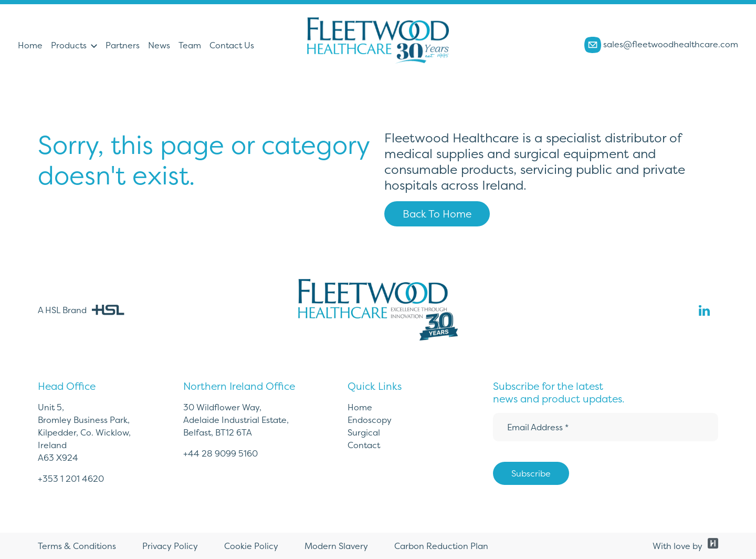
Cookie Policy (251, 546)
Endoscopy (370, 420)
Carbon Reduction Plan (441, 546)
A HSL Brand (81, 310)
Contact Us (232, 45)
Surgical (364, 432)
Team (190, 45)
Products (69, 45)
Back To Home (437, 214)
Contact (364, 445)
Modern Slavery (336, 546)
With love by (685, 546)
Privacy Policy (170, 546)
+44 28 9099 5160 (220, 453)
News (159, 45)
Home (30, 45)
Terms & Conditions (77, 546)
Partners (123, 45)
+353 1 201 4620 (71, 479)
